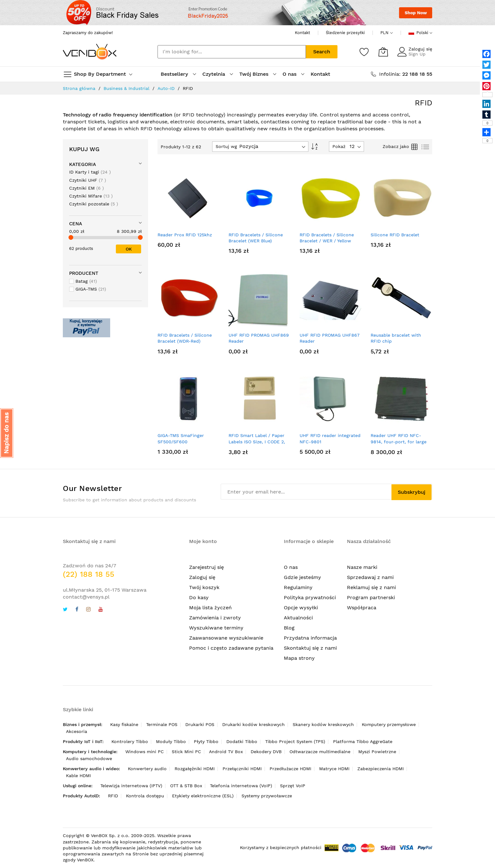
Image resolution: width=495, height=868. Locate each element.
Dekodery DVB (266, 752)
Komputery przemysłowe (389, 724)
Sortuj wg (226, 146)
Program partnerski (371, 597)
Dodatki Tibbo (242, 741)
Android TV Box (226, 752)
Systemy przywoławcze (267, 796)
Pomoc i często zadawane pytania (231, 648)
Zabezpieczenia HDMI (381, 769)
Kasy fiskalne (124, 724)
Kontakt (302, 33)
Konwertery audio (147, 769)
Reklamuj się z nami (371, 587)
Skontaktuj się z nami (310, 648)
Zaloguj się (420, 49)
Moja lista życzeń (210, 608)
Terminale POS (162, 724)
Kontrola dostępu (145, 796)
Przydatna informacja (310, 638)
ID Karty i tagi (90, 172)
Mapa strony (299, 658)
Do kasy (199, 597)
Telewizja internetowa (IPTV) (131, 786)
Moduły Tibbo (171, 741)
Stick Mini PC (186, 752)
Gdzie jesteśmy (302, 577)
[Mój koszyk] (383, 52)
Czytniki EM (86, 188)
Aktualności (298, 618)
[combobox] (232, 52)
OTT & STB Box (186, 786)
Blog (289, 628)
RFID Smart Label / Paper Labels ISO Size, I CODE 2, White (257, 442)
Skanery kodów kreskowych (323, 724)
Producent (84, 273)
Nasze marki (362, 567)
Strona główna (79, 88)
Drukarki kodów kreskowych (253, 724)
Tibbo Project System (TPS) (295, 741)
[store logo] (90, 52)
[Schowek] (364, 52)
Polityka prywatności (310, 597)
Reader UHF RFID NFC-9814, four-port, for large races (399, 442)
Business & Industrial (126, 88)
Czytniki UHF (88, 180)
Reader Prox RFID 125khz (185, 235)
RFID (113, 796)
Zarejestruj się (206, 567)
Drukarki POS (200, 724)
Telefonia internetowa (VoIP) (241, 786)
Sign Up (417, 54)
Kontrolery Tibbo (130, 741)
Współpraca (362, 608)
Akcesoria (77, 731)
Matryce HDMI (334, 769)
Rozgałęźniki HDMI (195, 769)
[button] (7, 433)
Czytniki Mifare (91, 196)
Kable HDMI (78, 776)
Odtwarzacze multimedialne (320, 752)
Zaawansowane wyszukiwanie (226, 638)
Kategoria (83, 164)
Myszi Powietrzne (377, 752)
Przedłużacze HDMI (290, 769)
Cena (76, 224)
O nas (291, 567)
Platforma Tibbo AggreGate (363, 741)
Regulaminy (298, 587)
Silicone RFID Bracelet (395, 235)
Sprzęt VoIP (293, 786)
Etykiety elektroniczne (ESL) (203, 796)
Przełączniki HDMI (242, 769)
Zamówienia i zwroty (215, 618)
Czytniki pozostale (94, 204)
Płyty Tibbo (206, 741)
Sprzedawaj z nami (370, 577)
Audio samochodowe (89, 759)
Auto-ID (166, 88)
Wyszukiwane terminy (216, 628)
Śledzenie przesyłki (345, 33)
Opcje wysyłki (301, 608)
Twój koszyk (204, 587)
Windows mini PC (145, 752)
